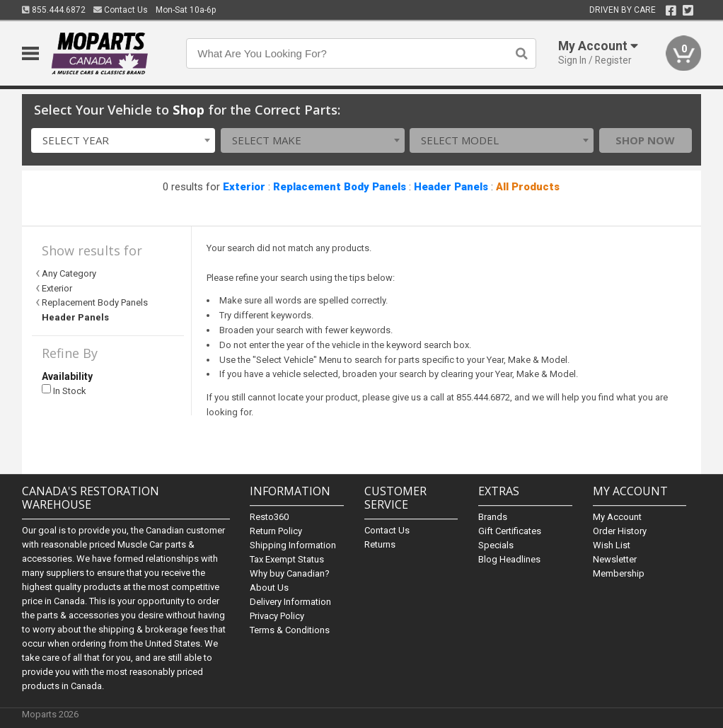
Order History (620, 531)
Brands (493, 517)
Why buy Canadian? (290, 573)
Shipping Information (293, 545)
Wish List (612, 545)
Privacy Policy (277, 616)
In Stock (64, 390)
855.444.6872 (54, 10)
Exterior (244, 187)
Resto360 (269, 517)
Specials (496, 545)
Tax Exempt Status (287, 559)
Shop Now (645, 140)
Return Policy (276, 531)
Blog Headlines (509, 559)
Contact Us (121, 10)
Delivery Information (290, 602)
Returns (380, 544)
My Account (617, 517)
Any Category (69, 273)
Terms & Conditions (290, 630)
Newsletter (615, 559)
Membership (619, 573)
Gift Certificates (510, 531)
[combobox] (123, 140)
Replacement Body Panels (340, 187)
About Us (269, 588)
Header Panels (451, 187)
